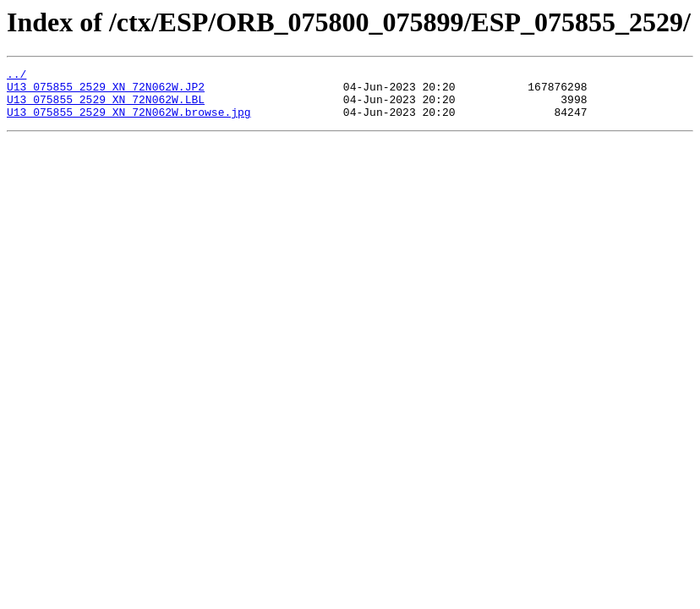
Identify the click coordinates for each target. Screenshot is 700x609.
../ (16, 76)
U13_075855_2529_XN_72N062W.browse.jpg (129, 122)
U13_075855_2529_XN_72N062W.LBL (106, 107)
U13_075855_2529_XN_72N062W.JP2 (106, 91)
